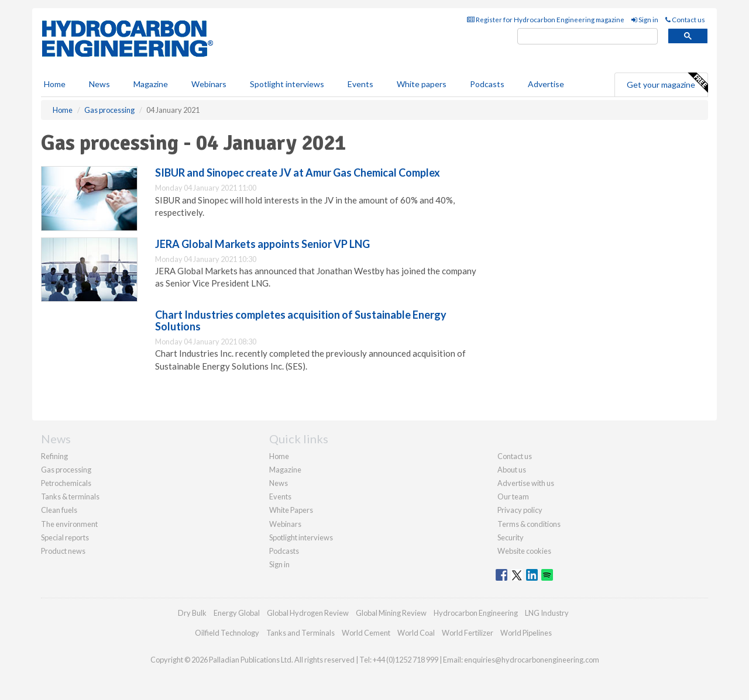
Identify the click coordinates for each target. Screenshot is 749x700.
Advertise (546, 84)
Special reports (65, 537)
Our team (513, 496)
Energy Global (237, 613)
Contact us (685, 20)
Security (511, 537)
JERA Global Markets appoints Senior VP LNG (262, 244)
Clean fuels (59, 510)
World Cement (366, 633)
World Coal (416, 633)
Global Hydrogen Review (308, 613)
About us (512, 470)
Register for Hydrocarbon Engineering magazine (546, 20)
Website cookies (524, 551)
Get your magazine (667, 83)
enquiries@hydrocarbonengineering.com (532, 660)
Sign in (645, 20)
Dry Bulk (192, 613)
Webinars (209, 84)
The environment (69, 524)
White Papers (291, 510)
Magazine (151, 84)
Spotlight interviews (287, 84)
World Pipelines (526, 633)
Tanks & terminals (70, 496)
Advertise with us (526, 483)
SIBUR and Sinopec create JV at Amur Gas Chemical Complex (298, 173)
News (279, 483)
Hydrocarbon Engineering (476, 613)
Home (55, 84)
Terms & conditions (529, 524)
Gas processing (66, 470)
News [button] (99, 84)
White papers (422, 84)
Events (360, 84)
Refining (54, 456)
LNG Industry (547, 613)
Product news (63, 551)
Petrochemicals (66, 483)
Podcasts (487, 84)
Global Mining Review (391, 613)
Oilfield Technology (227, 633)
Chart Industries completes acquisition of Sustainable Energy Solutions (301, 320)
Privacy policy (520, 510)
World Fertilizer (468, 633)
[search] (587, 37)
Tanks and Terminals (300, 633)
